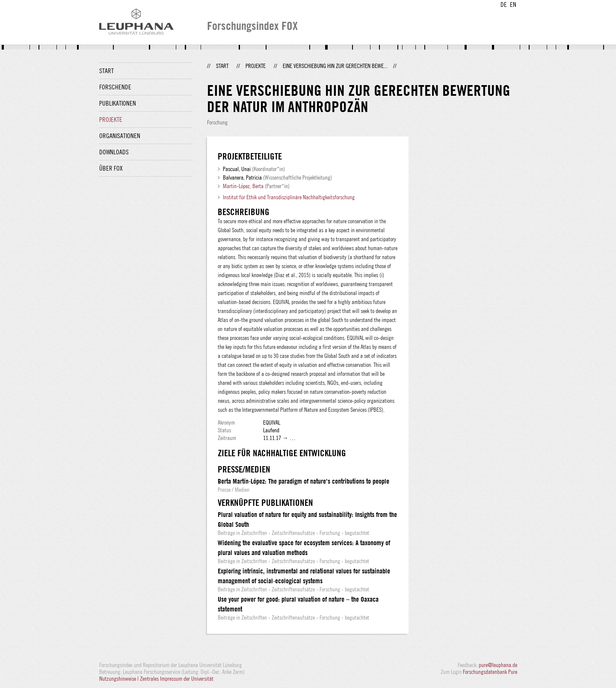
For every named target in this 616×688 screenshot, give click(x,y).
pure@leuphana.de (498, 665)
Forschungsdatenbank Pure (490, 672)
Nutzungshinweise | (120, 679)
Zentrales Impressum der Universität (177, 679)
